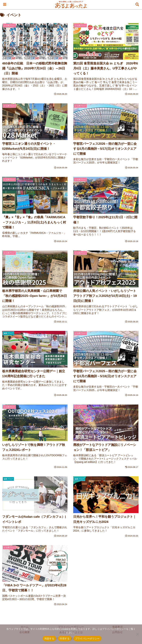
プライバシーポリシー (87, 639)
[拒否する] (137, 634)
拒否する (65, 639)
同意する (49, 639)
